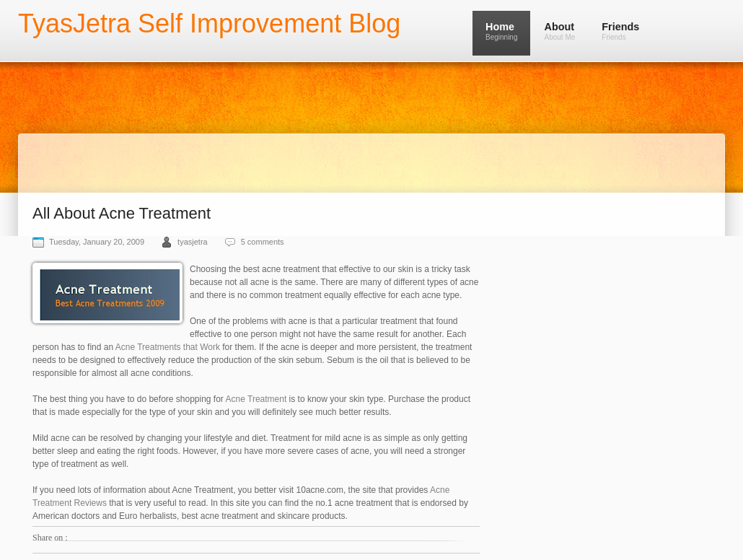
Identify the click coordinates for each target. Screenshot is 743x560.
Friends (620, 31)
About (559, 31)
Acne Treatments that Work (168, 347)
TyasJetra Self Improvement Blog (209, 23)
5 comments (263, 242)
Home (501, 31)
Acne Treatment (256, 399)
